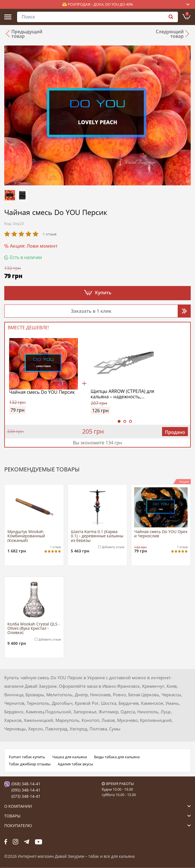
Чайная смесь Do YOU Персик (42, 392)
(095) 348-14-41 (26, 790)
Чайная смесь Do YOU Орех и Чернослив (161, 534)
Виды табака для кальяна (117, 757)
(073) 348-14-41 (26, 796)
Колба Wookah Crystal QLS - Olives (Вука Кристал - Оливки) (34, 628)
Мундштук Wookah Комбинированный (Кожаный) (26, 536)
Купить (103, 293)
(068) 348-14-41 (26, 784)
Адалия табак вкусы (75, 764)
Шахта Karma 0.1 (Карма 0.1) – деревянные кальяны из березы (97, 536)
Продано (175, 432)
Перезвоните (184, 311)
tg (27, 842)
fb (6, 842)
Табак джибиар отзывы (30, 764)
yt (39, 842)
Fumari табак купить (27, 757)
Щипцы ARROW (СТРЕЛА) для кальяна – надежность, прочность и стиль (123, 394)
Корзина (187, 14)
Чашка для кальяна (70, 757)
